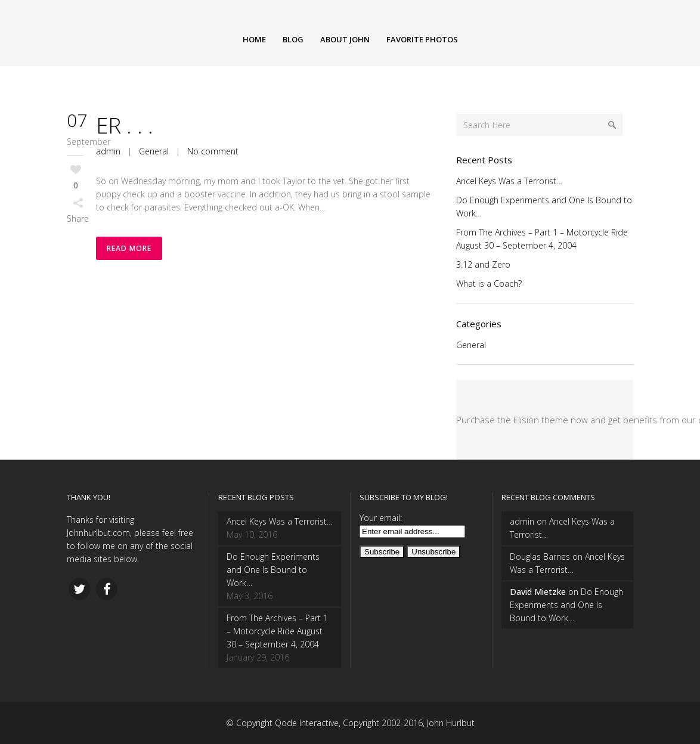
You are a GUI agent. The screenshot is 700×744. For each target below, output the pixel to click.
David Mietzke (538, 592)
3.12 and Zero (483, 264)
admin (108, 151)
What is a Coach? (489, 283)
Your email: (381, 518)
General (154, 151)
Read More (129, 248)
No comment (213, 151)
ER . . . (125, 125)
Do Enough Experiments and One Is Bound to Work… (273, 570)
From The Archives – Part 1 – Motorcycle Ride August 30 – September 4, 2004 (277, 631)
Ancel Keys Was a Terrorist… (509, 181)
